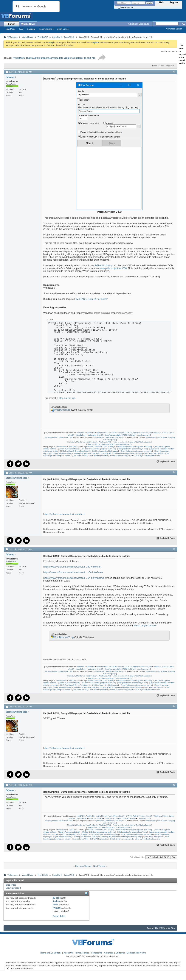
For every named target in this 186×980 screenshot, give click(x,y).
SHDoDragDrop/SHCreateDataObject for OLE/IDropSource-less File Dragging (90, 451)
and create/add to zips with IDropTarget (127, 453)
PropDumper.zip (62, 410)
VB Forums (164, 928)
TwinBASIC (43, 37)
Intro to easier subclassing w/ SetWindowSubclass (132, 442)
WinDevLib (91, 433)
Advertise (109, 953)
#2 (174, 472)
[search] (35, 7)
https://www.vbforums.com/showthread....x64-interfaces (73, 572)
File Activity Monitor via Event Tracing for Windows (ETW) (89, 442)
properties (11, 885)
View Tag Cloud (13, 888)
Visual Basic (28, 37)
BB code (56, 898)
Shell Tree (72, 447)
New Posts (11, 29)
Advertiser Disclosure (139, 24)
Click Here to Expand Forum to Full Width (182, 54)
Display (169, 66)
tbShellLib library (104, 265)
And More (119, 437)
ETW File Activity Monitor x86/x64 (139, 433)
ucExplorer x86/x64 (95, 435)
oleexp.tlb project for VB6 (113, 268)
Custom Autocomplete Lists (69, 449)
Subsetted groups (110, 440)
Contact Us (152, 928)
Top (174, 857)
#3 (174, 549)
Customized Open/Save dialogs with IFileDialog (134, 447)
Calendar (31, 29)
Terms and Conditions (51, 953)
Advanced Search (174, 29)
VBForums (13, 37)
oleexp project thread (144, 625)
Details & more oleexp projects (122, 456)
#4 (174, 706)
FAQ (21, 29)
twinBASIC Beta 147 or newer (92, 299)
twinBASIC (81, 433)
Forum (11, 24)
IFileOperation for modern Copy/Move (133, 449)
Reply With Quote (166, 462)
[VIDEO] (56, 908)
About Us (68, 953)
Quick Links (62, 29)
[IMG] (55, 905)
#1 (174, 72)
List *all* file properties (99, 456)
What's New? (28, 24)
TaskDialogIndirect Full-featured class (58, 437)
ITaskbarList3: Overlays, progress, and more (99, 449)
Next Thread (99, 866)
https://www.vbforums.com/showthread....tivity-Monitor (72, 567)
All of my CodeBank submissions (148, 456)
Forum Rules (59, 916)
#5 (174, 785)
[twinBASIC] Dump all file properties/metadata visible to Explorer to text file (54, 58)
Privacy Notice (82, 953)
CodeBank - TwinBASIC (63, 37)
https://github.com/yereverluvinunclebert (64, 514)
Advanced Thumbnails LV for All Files (100, 447)
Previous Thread (83, 866)
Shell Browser (62, 447)
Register (174, 2)
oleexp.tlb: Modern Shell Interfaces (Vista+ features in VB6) (109, 444)
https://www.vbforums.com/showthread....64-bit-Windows (74, 578)
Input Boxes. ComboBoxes (105, 437)
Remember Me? (126, 8)
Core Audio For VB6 (80, 456)
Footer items (151, 437)
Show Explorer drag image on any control (137, 451)
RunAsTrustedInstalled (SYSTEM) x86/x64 (120, 435)
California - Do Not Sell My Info (131, 953)
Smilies (56, 901)
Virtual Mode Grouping (166, 437)
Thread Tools (157, 66)
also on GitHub (67, 398)
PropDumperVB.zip (64, 637)
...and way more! (144, 435)
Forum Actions (46, 29)
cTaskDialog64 (81, 435)
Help (162, 2)
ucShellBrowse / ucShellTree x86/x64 (110, 433)
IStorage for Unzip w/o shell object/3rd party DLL (93, 453)
